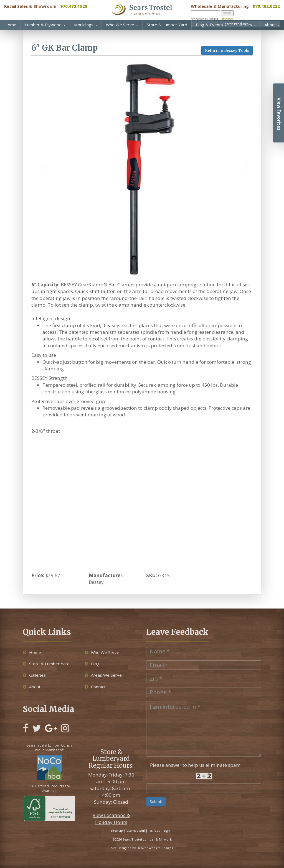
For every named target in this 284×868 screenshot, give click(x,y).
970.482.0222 (266, 6)
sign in (169, 830)
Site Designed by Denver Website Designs (142, 848)
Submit (156, 802)
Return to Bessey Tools (227, 50)
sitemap (117, 830)
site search (197, 19)
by (211, 19)
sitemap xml (136, 830)
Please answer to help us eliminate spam (193, 764)
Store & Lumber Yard (167, 25)
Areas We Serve (103, 675)
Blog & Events (211, 25)
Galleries (246, 25)
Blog (92, 664)
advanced (227, 19)
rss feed (154, 830)
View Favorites (279, 114)
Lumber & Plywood (45, 25)
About (272, 25)
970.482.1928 (74, 6)
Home (10, 25)
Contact (95, 687)
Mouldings (86, 25)
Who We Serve (122, 25)
